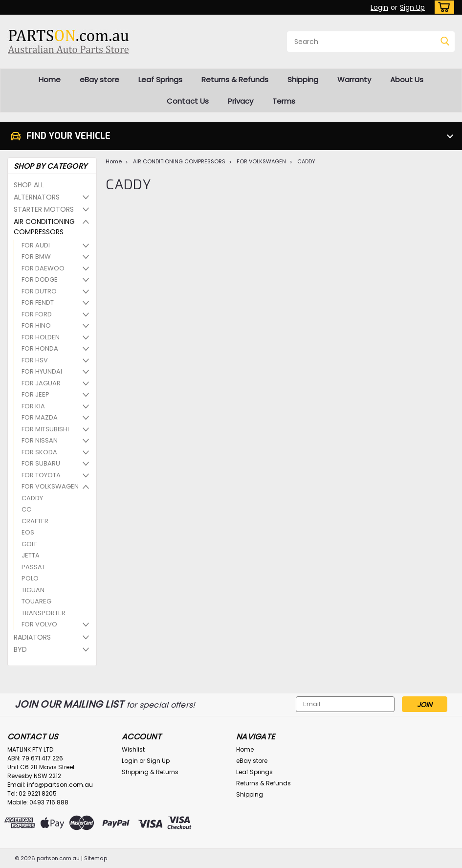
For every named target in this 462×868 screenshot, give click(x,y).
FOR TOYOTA (41, 475)
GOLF (29, 544)
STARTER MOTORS (44, 209)
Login (379, 7)
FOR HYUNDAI (42, 371)
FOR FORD (37, 314)
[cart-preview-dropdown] (442, 7)
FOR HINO (36, 325)
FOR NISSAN (40, 440)
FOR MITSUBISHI (45, 429)
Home (50, 79)
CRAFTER (35, 521)
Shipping (303, 79)
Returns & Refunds (235, 79)
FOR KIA (33, 406)
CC (26, 509)
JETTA (31, 555)
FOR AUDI (36, 245)
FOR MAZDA (40, 417)
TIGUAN (33, 590)
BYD (20, 649)
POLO (30, 578)
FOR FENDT (38, 302)
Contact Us (188, 101)
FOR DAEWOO (43, 268)
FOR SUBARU (41, 463)
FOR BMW (36, 256)
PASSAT (33, 567)
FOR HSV (35, 360)
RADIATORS (32, 637)
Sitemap (96, 858)
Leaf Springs (160, 79)
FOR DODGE (40, 279)
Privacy (241, 101)
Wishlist (133, 749)
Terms (284, 101)
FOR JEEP (35, 394)
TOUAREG (36, 601)
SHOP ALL (29, 185)
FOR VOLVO (39, 624)
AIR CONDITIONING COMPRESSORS (44, 227)
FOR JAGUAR (41, 383)
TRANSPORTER (44, 613)
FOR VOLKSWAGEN (50, 486)
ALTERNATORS (37, 197)
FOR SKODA (39, 452)
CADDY (32, 498)
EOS (28, 532)
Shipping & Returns (150, 772)
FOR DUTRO (39, 291)
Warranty (354, 79)
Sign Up (412, 7)
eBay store (99, 79)
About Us (407, 79)
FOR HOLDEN (41, 337)
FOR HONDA (40, 348)
